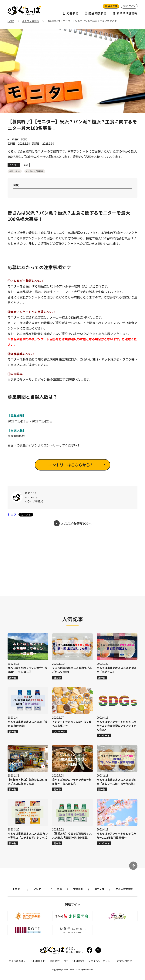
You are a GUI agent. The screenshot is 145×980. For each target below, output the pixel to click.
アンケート (40, 889)
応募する (71, 13)
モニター (17, 889)
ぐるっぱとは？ (17, 961)
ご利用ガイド (38, 961)
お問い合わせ (125, 961)
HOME (11, 21)
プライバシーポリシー (100, 961)
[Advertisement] (73, 561)
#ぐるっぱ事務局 (35, 171)
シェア (12, 514)
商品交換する (96, 13)
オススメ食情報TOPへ (76, 523)
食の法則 (78, 889)
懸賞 (59, 889)
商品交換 (99, 889)
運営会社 (55, 961)
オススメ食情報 (125, 13)
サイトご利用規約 (74, 961)
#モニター (15, 171)
